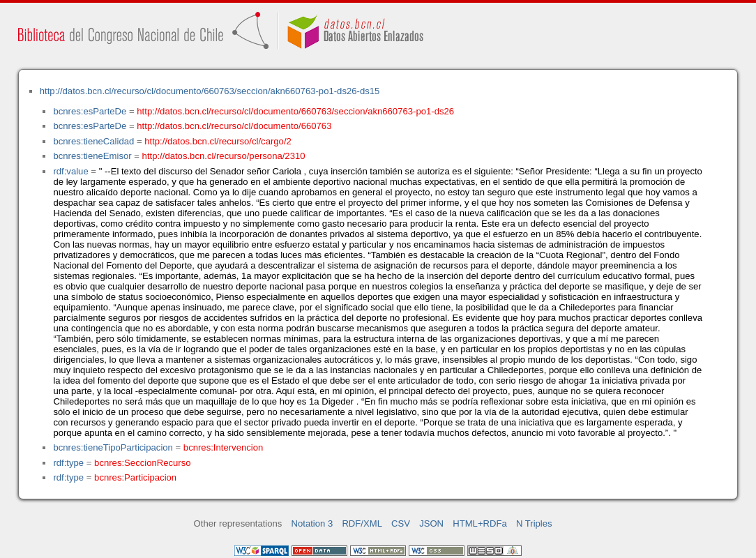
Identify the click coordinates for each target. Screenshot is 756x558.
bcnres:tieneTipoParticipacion (113, 447)
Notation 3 (312, 523)
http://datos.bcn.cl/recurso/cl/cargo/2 (218, 141)
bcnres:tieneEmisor (92, 156)
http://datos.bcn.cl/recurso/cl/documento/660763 (234, 126)
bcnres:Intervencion (223, 447)
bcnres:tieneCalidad (93, 141)
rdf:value (70, 171)
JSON (431, 523)
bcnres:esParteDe (90, 111)
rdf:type (68, 463)
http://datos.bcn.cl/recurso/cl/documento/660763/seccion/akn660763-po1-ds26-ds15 (210, 91)
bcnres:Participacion (135, 477)
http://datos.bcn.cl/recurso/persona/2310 (224, 156)
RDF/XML (362, 523)
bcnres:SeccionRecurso (142, 463)
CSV (401, 523)
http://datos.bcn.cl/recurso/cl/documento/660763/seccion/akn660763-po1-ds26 (295, 111)
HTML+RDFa (480, 523)
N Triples (534, 523)
